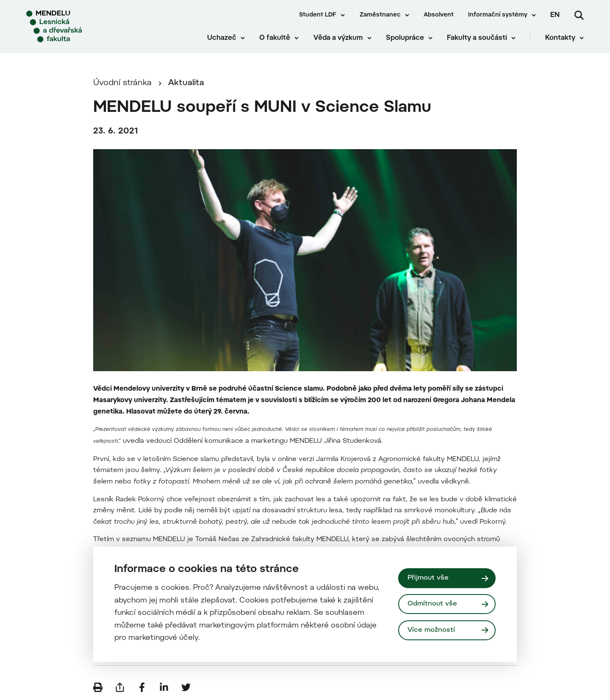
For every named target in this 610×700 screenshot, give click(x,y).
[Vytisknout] (98, 687)
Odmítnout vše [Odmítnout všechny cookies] (432, 604)
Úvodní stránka (122, 83)
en (555, 15)
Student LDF (318, 15)
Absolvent (439, 15)
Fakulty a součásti (477, 38)
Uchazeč (222, 38)
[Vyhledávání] (579, 15)
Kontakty (560, 38)
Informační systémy (498, 15)
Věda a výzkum (338, 38)
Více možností (431, 630)
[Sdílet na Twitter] (186, 687)
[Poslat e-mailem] (120, 687)
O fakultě (275, 38)
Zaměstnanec (380, 15)
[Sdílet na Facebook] (142, 687)
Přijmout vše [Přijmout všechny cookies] (428, 578)
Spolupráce (405, 38)
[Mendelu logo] (76, 26)
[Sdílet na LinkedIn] (164, 687)
